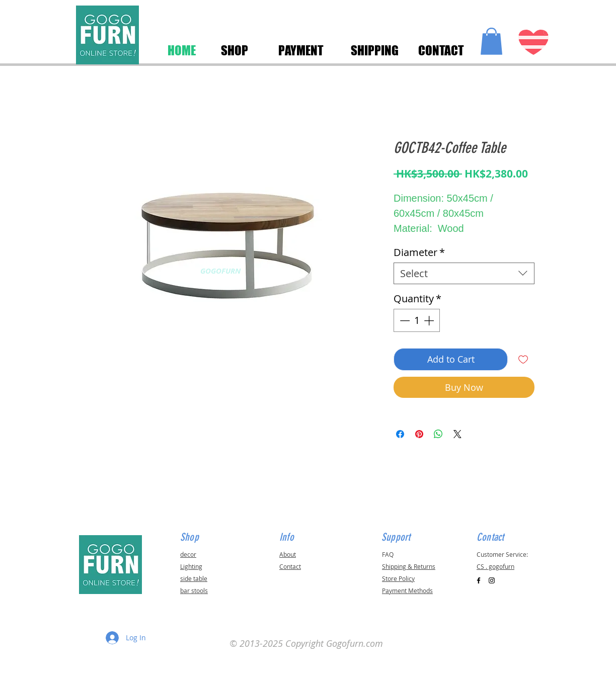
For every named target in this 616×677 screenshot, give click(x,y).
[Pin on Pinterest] (419, 434)
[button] (491, 41)
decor (188, 554)
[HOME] (182, 50)
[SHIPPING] (374, 50)
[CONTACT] (441, 50)
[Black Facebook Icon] (479, 580)
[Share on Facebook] (400, 434)
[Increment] (430, 320)
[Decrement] (404, 320)
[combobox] (464, 273)
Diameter (419, 252)
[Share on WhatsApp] (438, 434)
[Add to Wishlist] (523, 359)
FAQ (388, 554)
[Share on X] (457, 434)
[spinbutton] (417, 320)
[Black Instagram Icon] (492, 580)
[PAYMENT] (301, 50)
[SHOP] (234, 50)
